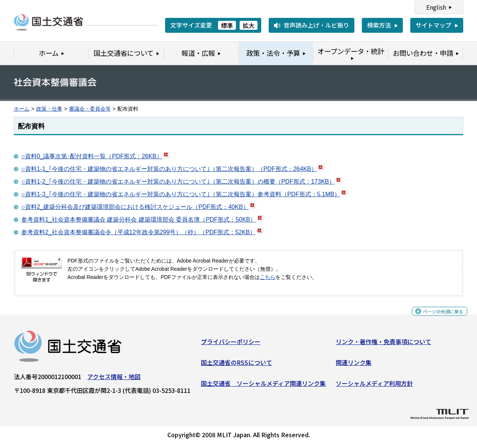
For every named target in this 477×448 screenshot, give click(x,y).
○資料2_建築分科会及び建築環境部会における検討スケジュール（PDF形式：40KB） (135, 207)
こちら (268, 277)
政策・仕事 (49, 109)
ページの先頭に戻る (437, 317)
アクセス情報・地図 (114, 379)
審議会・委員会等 (90, 109)
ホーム (22, 109)
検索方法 (379, 25)
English (436, 7)
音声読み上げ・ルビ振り (316, 25)
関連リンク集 (354, 365)
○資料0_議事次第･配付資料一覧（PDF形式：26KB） (92, 156)
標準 (227, 25)
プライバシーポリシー (231, 344)
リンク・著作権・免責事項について (383, 344)
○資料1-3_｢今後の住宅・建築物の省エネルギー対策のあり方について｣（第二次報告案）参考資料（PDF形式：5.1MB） (181, 194)
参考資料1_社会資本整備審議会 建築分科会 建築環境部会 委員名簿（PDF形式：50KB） (139, 220)
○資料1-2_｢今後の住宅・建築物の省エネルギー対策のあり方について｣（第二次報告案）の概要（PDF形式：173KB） (178, 182)
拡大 (249, 25)
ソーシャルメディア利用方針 (374, 386)
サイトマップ (433, 25)
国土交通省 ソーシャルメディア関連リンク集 (263, 386)
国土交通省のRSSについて (236, 365)
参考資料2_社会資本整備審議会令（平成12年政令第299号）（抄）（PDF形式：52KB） (138, 232)
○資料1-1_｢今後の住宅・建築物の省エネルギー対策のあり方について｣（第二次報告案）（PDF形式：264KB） (169, 169)
